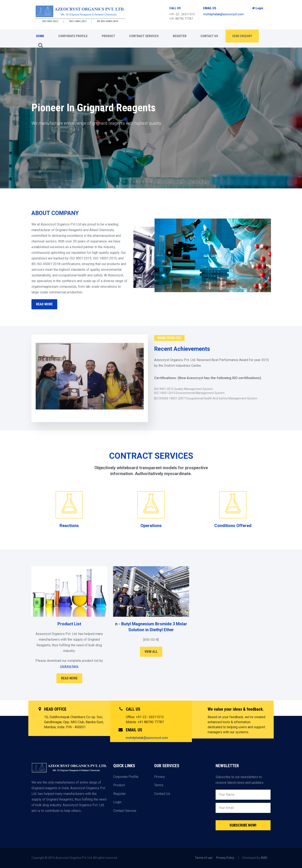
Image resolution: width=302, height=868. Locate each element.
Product (108, 36)
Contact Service (125, 811)
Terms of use (204, 858)
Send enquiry (242, 36)
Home (40, 36)
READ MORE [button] (44, 304)
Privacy (160, 777)
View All (151, 652)
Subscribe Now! (243, 825)
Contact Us (209, 36)
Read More (69, 678)
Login (258, 8)
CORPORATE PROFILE (73, 36)
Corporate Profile (126, 777)
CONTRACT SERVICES (144, 36)
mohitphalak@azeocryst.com (223, 14)
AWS (264, 858)
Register (180, 36)
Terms (159, 785)
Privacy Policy (225, 858)
